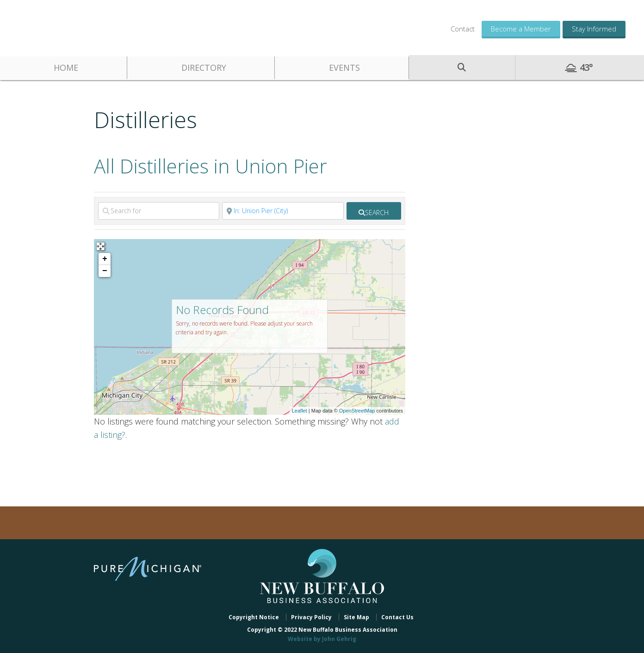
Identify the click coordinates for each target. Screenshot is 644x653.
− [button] (105, 271)
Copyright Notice (254, 617)
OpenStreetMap (357, 411)
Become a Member (521, 29)
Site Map (356, 617)
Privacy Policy (311, 617)
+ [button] (105, 259)
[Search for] (159, 211)
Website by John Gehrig (322, 639)
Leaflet (300, 411)
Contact (463, 29)
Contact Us (397, 617)
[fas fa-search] (374, 211)
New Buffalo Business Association (88, 27)
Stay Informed (594, 29)
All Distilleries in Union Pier (211, 166)
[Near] (283, 211)
